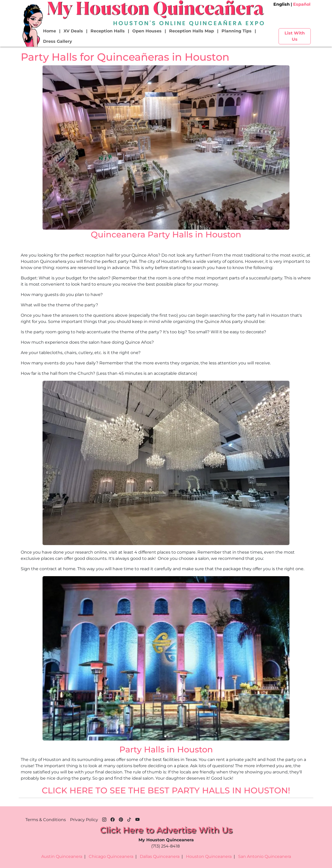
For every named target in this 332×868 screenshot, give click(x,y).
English (282, 4)
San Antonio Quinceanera (265, 856)
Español (302, 4)
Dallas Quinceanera (160, 856)
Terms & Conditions (46, 820)
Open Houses (147, 31)
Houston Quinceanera (209, 856)
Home (50, 31)
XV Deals (73, 31)
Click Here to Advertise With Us (166, 830)
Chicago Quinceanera (111, 856)
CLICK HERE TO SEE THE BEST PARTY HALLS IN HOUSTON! (166, 790)
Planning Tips (237, 31)
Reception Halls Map (192, 31)
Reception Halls (108, 31)
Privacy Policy (84, 820)
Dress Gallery (58, 41)
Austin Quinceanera (62, 856)
